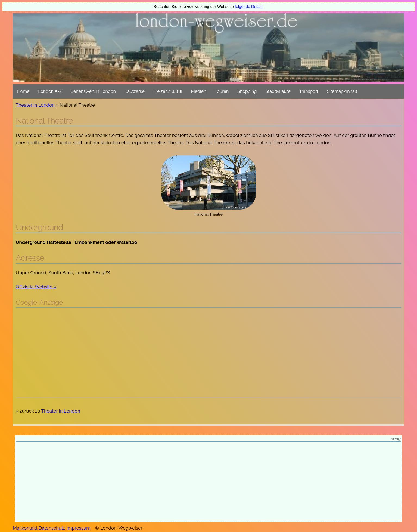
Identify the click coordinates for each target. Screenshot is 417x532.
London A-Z (50, 91)
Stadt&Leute (278, 91)
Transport (309, 91)
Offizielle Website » (36, 287)
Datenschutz (52, 528)
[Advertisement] (208, 351)
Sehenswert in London (93, 91)
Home (23, 91)
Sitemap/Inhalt (342, 91)
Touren (222, 91)
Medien (199, 91)
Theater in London (35, 105)
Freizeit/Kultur (168, 91)
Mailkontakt (25, 528)
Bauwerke (135, 91)
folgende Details (249, 7)
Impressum (79, 528)
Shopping (247, 91)
